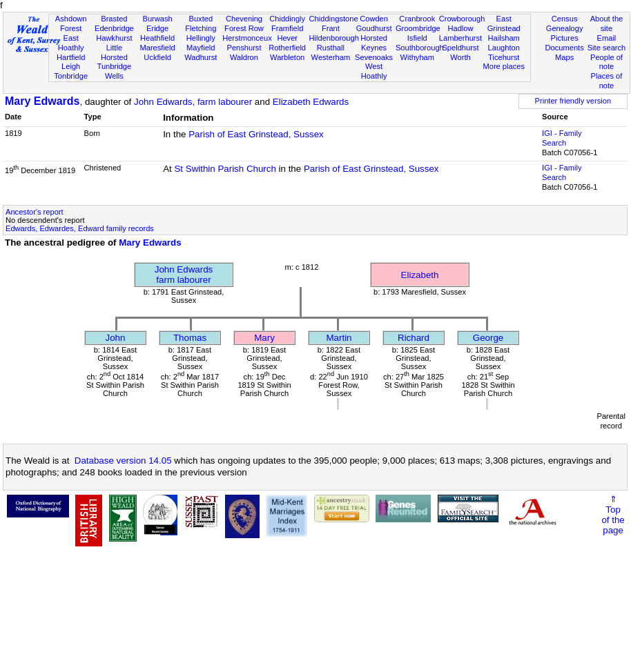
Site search (607, 48)
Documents (565, 48)
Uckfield (157, 57)
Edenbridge (114, 28)
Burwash (157, 19)
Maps (564, 57)
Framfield (287, 28)
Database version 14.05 (123, 461)
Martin (339, 338)
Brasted (114, 19)
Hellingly (201, 38)
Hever (287, 38)
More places (504, 66)
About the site (607, 23)
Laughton (504, 48)
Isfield (417, 38)
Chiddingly (287, 19)
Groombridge (418, 28)
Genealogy (565, 28)
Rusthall (331, 48)
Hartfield (71, 57)
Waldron (244, 57)
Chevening (244, 19)
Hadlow (460, 28)
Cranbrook (417, 19)
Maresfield (157, 48)
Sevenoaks (374, 57)
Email (607, 38)
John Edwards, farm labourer (193, 102)
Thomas (190, 338)
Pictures (565, 38)
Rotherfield (287, 48)
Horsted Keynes (374, 43)
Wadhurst (201, 57)
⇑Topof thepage (613, 515)
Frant (331, 28)
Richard (414, 338)
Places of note (607, 81)
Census (565, 19)
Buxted (201, 19)
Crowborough (462, 19)
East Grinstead (504, 23)
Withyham (417, 57)
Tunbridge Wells (115, 71)
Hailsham (504, 38)
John (116, 338)
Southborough (420, 48)
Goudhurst (374, 28)
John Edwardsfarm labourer (184, 275)
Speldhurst (460, 48)
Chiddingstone (334, 19)
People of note (606, 62)
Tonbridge (71, 76)
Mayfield (201, 48)
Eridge (157, 28)
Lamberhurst (460, 38)
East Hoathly (71, 43)
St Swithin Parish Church (225, 169)
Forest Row (244, 28)
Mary (264, 338)
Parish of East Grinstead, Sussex (256, 134)
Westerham (331, 57)
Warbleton (287, 57)
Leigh (71, 66)
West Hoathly (374, 71)
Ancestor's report (35, 212)
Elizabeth (420, 275)
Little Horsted (114, 52)
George (488, 338)
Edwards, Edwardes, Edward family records (80, 228)
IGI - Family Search (562, 138)
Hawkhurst (114, 38)
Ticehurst (504, 57)
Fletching (201, 28)
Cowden (374, 19)
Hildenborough (334, 38)
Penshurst (244, 48)
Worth (460, 57)
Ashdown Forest (71, 23)
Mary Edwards (42, 101)
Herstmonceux (247, 38)
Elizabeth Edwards (311, 102)
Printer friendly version (573, 101)
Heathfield (157, 38)
